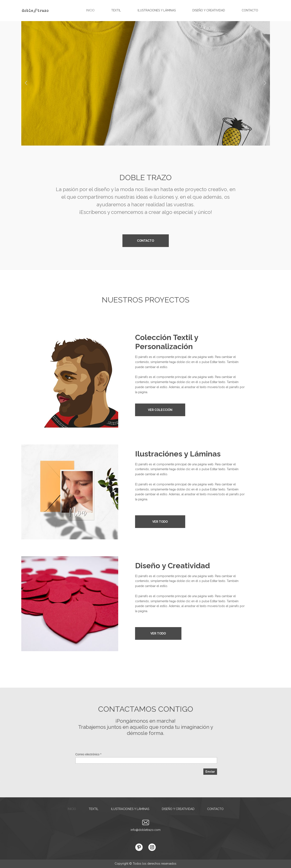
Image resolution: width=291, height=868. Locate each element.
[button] (26, 83)
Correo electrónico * (89, 754)
